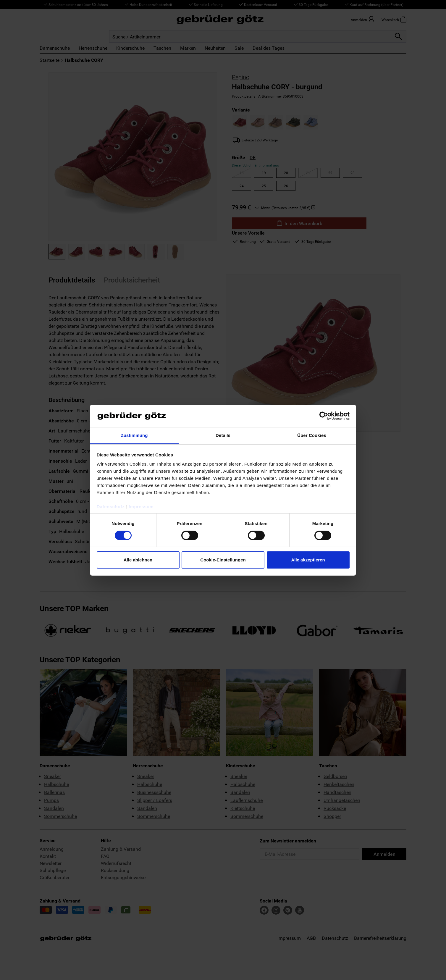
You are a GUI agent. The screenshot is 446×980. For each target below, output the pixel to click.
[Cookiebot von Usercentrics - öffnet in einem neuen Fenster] (324, 416)
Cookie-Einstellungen (223, 560)
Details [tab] (223, 435)
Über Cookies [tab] (312, 435)
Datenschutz (111, 507)
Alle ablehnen (138, 560)
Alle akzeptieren (308, 560)
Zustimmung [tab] (134, 435)
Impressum (141, 507)
